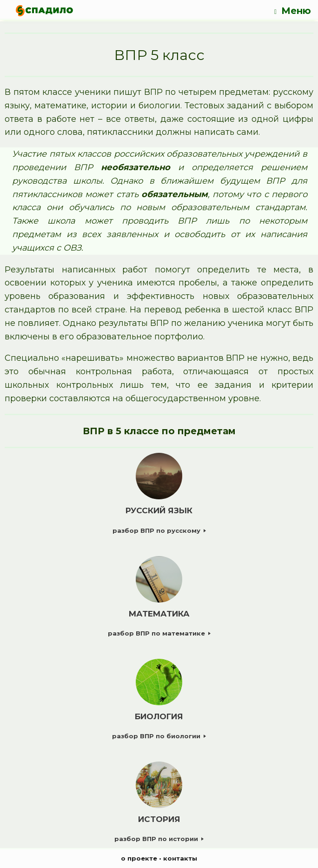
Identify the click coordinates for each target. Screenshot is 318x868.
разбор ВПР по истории (159, 839)
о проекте (139, 858)
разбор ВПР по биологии (159, 736)
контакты (180, 858)
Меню (293, 11)
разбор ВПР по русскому (159, 530)
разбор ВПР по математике (159, 633)
